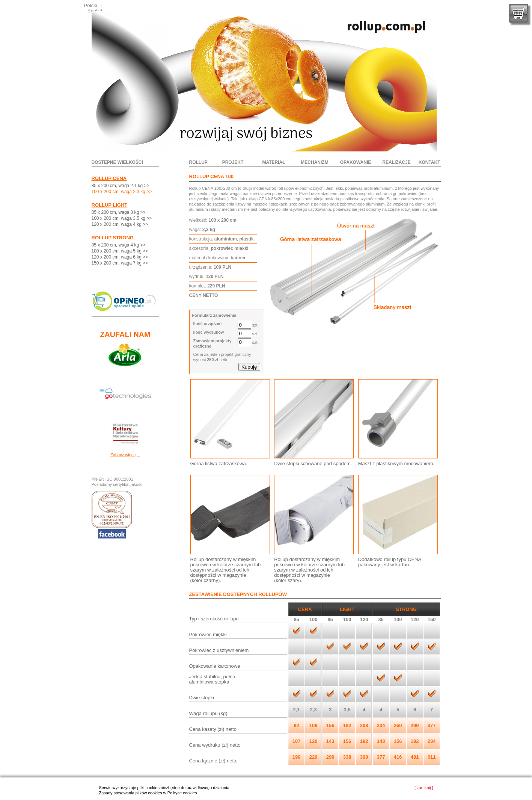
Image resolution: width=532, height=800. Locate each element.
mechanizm (314, 162)
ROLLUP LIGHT (110, 205)
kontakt (430, 162)
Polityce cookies (182, 793)
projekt (233, 162)
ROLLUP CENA (109, 178)
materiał (274, 162)
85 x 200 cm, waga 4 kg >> (119, 245)
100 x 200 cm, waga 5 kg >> (120, 251)
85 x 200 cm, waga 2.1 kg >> (121, 186)
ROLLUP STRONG (113, 238)
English (96, 11)
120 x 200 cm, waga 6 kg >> (120, 257)
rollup (198, 162)
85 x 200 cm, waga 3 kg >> (119, 212)
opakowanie (356, 162)
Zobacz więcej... (125, 455)
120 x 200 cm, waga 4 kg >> (120, 224)
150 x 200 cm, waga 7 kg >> (120, 263)
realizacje (396, 162)
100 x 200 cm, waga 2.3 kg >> (122, 192)
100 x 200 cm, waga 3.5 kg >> (122, 218)
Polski (91, 5)
